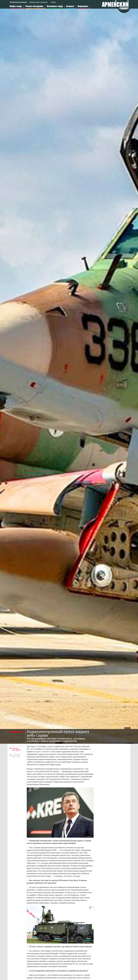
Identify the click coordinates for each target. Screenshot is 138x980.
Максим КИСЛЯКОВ (16, 749)
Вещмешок (83, 6)
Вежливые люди (55, 6)
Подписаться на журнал (18, 2)
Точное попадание (34, 6)
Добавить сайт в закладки (38, 2)
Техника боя (17, 732)
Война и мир (16, 6)
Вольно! (70, 6)
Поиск (53, 2)
